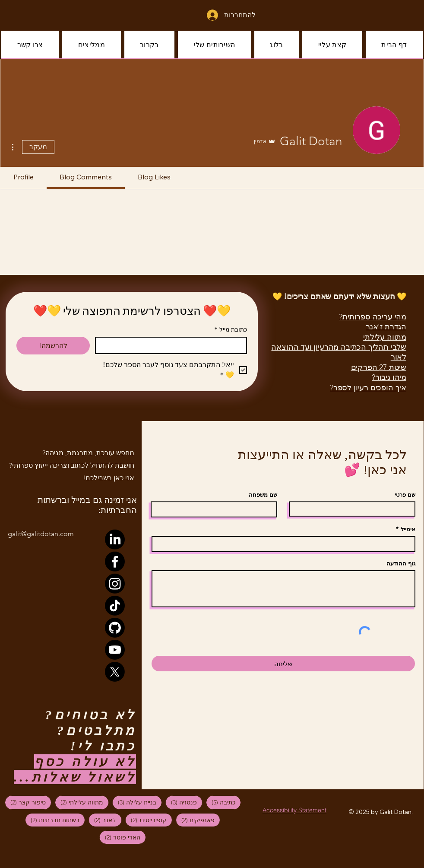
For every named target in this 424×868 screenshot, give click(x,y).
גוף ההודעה (401, 563)
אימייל (408, 529)
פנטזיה (181, 802)
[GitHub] (115, 628)
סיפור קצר (25, 802)
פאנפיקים (195, 820)
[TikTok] (115, 606)
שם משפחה (263, 495)
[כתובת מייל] (174, 345)
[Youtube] (115, 650)
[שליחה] (283, 664)
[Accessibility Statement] (294, 810)
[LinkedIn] (115, 539)
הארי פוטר (120, 837)
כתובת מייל (231, 330)
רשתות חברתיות (52, 820)
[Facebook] (115, 562)
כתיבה (221, 802)
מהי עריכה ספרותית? (373, 317)
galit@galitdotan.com (41, 534)
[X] (115, 672)
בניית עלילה (134, 802)
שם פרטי (405, 495)
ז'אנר (102, 820)
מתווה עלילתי (79, 802)
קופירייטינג (146, 820)
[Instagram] (115, 584)
